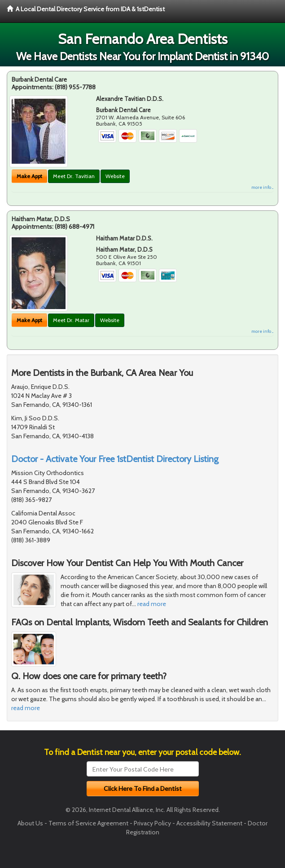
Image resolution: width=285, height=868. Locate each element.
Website (115, 176)
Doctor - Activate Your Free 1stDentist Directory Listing (115, 459)
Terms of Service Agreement (88, 823)
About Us (30, 823)
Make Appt (29, 176)
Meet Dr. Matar (71, 320)
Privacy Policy (152, 823)
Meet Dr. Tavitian (74, 176)
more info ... (262, 187)
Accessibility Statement (209, 823)
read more (152, 604)
